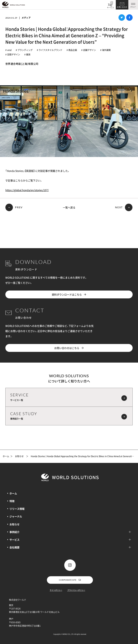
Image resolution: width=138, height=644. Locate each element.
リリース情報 (17, 509)
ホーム (6, 456)
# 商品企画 (72, 50)
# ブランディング (24, 50)
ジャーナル (16, 516)
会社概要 (70, 547)
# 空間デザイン (13, 55)
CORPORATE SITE (70, 580)
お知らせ (19, 456)
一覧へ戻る (69, 207)
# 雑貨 (27, 55)
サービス (111, 8)
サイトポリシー (56, 590)
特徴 (12, 501)
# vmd (8, 50)
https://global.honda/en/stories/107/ (27, 190)
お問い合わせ (122, 7)
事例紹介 (70, 532)
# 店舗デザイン (89, 50)
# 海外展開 (105, 50)
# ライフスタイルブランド (50, 50)
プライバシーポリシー (76, 590)
